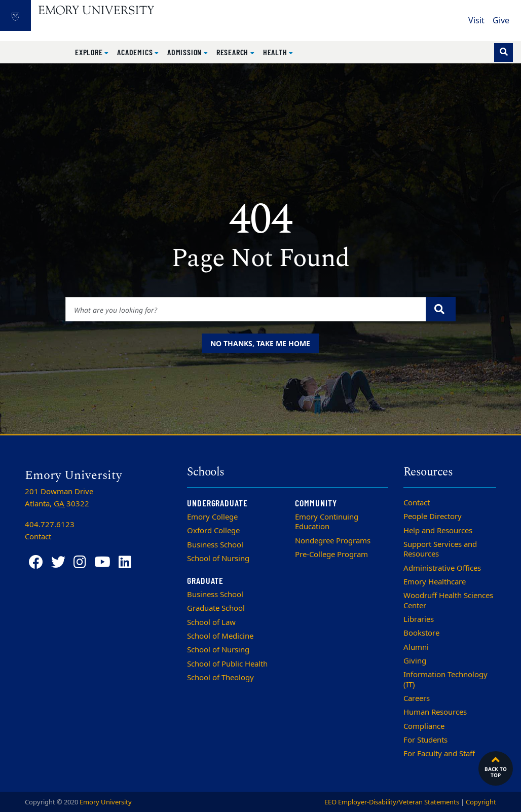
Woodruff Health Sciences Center (448, 600)
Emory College (212, 517)
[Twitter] (58, 562)
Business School (215, 545)
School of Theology (220, 678)
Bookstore (421, 633)
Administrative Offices (442, 568)
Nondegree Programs (333, 541)
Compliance (424, 726)
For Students (425, 740)
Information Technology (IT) (445, 679)
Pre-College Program (331, 555)
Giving (415, 661)
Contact (417, 503)
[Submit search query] (441, 309)
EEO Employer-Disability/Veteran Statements (392, 802)
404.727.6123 (50, 525)
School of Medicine (220, 636)
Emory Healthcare (435, 582)
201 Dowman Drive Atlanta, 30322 (59, 498)
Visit (476, 21)
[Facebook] (36, 562)
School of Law (211, 622)
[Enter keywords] (246, 309)
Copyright (481, 802)
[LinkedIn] (125, 562)
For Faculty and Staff (439, 754)
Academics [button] (136, 52)
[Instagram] (80, 562)
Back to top (496, 766)
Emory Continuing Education (327, 522)
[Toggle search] (504, 52)
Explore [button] (90, 52)
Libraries (419, 619)
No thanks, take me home (260, 343)
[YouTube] (102, 562)
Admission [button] (185, 52)
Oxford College (213, 531)
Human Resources (435, 712)
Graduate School (216, 608)
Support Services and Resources (440, 549)
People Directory (433, 516)
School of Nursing (218, 559)
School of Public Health (227, 664)
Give (501, 21)
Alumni (416, 647)
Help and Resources (438, 531)
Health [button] (276, 52)
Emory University (106, 802)
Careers (417, 698)
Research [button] (233, 52)
